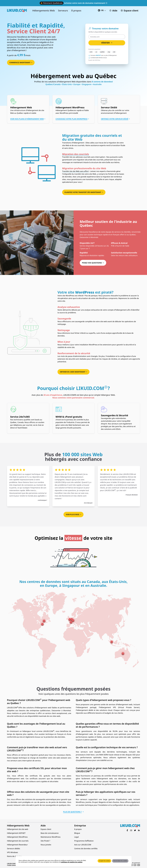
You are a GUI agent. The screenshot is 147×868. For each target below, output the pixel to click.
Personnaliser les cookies (120, 861)
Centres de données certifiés (86, 849)
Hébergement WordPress (17, 837)
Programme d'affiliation (84, 841)
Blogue (77, 833)
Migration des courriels (76, 154)
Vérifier (107, 43)
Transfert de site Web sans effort (75, 171)
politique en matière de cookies (72, 862)
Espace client (46, 829)
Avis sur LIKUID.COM (83, 845)
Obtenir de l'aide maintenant (73, 372)
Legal (76, 837)
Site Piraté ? (45, 841)
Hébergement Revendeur (17, 845)
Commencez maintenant (21, 63)
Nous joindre (46, 845)
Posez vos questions (93, 263)
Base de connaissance (50, 833)
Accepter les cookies (104, 861)
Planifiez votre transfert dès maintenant (84, 192)
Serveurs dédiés (14, 849)
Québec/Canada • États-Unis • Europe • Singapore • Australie (73, 84)
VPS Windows (13, 852)
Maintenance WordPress (51, 837)
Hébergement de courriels (18, 841)
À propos (78, 829)
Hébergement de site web (18, 829)
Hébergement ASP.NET (16, 833)
